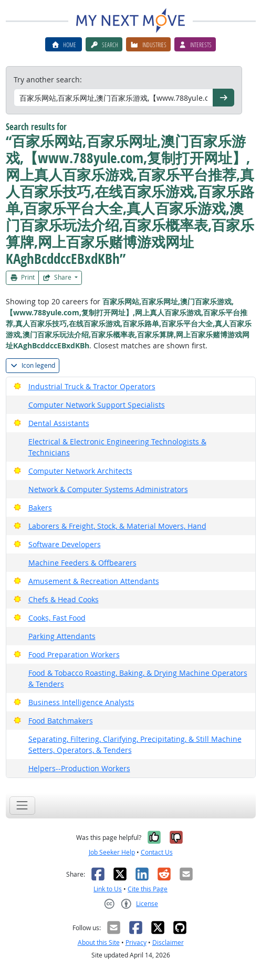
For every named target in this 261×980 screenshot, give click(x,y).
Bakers (40, 508)
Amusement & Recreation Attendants (94, 581)
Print (23, 277)
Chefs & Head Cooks (64, 599)
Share (58, 277)
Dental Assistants (59, 423)
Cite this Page (148, 889)
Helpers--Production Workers (79, 768)
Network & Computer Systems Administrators (108, 489)
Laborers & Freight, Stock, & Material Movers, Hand (117, 526)
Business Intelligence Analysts (81, 702)
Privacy (136, 942)
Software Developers (65, 544)
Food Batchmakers (61, 721)
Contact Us (157, 852)
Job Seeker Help (112, 852)
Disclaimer (168, 942)
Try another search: (48, 79)
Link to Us (108, 889)
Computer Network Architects (80, 471)
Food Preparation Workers (74, 654)
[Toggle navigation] (22, 806)
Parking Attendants (62, 636)
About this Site (99, 942)
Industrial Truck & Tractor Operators (92, 386)
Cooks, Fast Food (57, 618)
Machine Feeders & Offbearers (82, 563)
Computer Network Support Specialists (97, 405)
